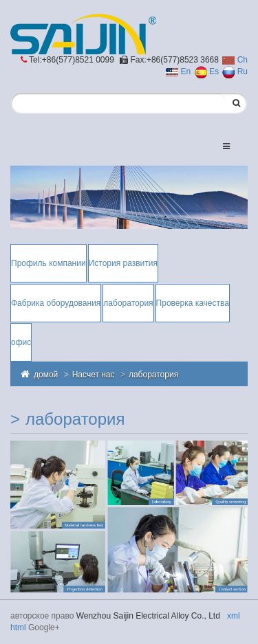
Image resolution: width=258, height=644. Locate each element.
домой (46, 375)
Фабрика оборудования (56, 303)
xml (234, 616)
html (18, 628)
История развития (123, 263)
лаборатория (128, 303)
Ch (235, 60)
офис (21, 342)
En (178, 71)
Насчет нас (94, 375)
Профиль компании (49, 263)
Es (207, 71)
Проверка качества (193, 303)
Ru (235, 71)
